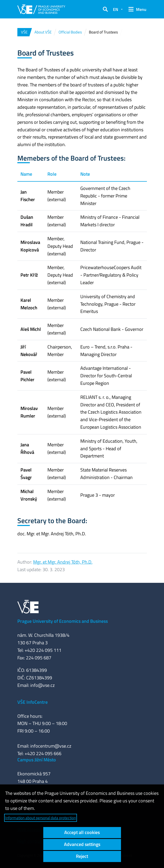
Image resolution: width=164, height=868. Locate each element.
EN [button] (116, 9)
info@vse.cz (42, 685)
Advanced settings (82, 844)
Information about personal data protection (41, 818)
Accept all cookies (82, 832)
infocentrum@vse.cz (51, 746)
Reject (82, 856)
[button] (105, 9)
